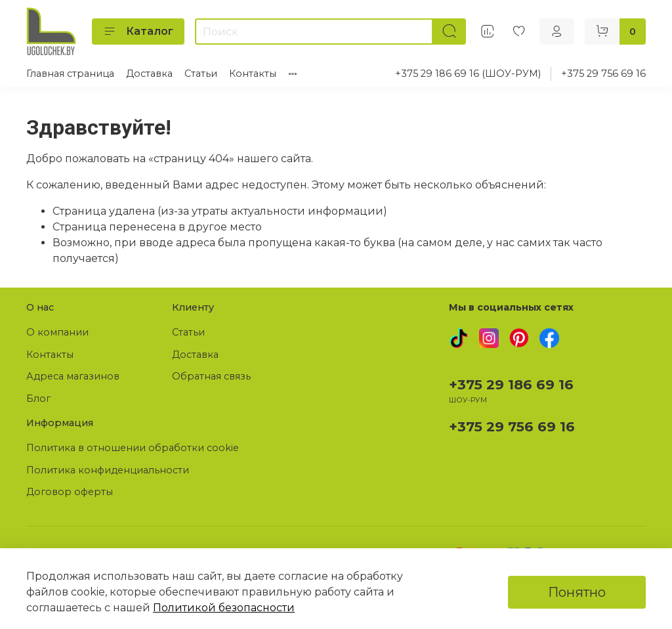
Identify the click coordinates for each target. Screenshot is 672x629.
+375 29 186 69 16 (511, 384)
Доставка (149, 74)
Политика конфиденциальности (108, 470)
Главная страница (70, 74)
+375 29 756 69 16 (603, 74)
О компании (57, 332)
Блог (38, 399)
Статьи (201, 74)
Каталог (138, 32)
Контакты (253, 74)
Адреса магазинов (73, 376)
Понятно (577, 592)
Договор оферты (70, 492)
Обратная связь (211, 376)
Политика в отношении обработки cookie (133, 448)
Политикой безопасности (224, 608)
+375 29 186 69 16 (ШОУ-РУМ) (468, 74)
